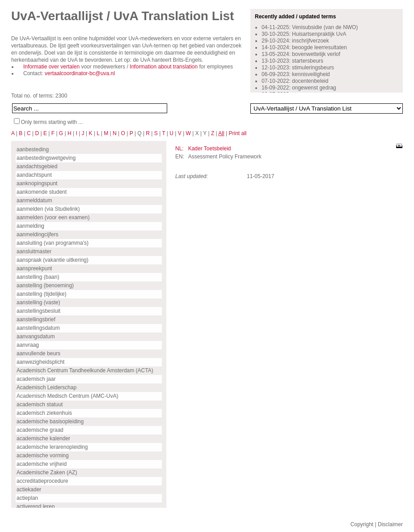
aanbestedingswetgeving (46, 158)
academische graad (40, 430)
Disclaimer (390, 524)
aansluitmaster (34, 251)
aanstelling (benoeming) (45, 285)
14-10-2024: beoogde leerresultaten (304, 47)
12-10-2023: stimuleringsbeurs (298, 68)
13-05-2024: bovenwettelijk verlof (301, 54)
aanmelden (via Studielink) (48, 209)
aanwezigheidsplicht (40, 362)
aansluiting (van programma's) (53, 243)
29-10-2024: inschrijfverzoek (295, 41)
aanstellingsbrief (36, 319)
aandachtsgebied (37, 166)
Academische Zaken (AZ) (47, 472)
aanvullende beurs (38, 353)
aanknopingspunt (37, 183)
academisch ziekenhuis (44, 413)
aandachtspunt (34, 175)
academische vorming (43, 455)
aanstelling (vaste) (38, 302)
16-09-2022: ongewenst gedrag (299, 88)
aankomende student (42, 192)
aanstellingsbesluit (38, 311)
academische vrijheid (42, 464)
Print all (237, 133)
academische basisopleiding (50, 421)
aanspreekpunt (34, 268)
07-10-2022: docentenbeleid (295, 81)
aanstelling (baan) (38, 277)
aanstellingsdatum (38, 328)
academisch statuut (40, 404)
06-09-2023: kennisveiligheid (296, 74)
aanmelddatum (34, 200)
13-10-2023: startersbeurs (292, 61)
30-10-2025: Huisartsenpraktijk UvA (304, 34)
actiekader (29, 489)
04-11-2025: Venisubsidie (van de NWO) (310, 27)
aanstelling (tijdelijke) (41, 294)
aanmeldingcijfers (37, 234)
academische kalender (43, 438)
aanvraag (28, 345)
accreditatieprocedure (42, 481)
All (221, 133)
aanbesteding (33, 149)
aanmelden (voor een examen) (53, 217)
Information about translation (164, 67)
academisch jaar (36, 379)
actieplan (27, 498)
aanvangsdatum (36, 336)
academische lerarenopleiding (52, 447)
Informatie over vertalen (51, 67)
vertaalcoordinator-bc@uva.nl (80, 73)
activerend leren (36, 506)
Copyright (362, 524)
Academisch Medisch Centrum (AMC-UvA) (67, 396)
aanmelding (30, 226)
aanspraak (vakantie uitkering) (53, 260)
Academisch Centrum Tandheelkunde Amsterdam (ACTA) (85, 370)
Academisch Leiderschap (46, 387)
